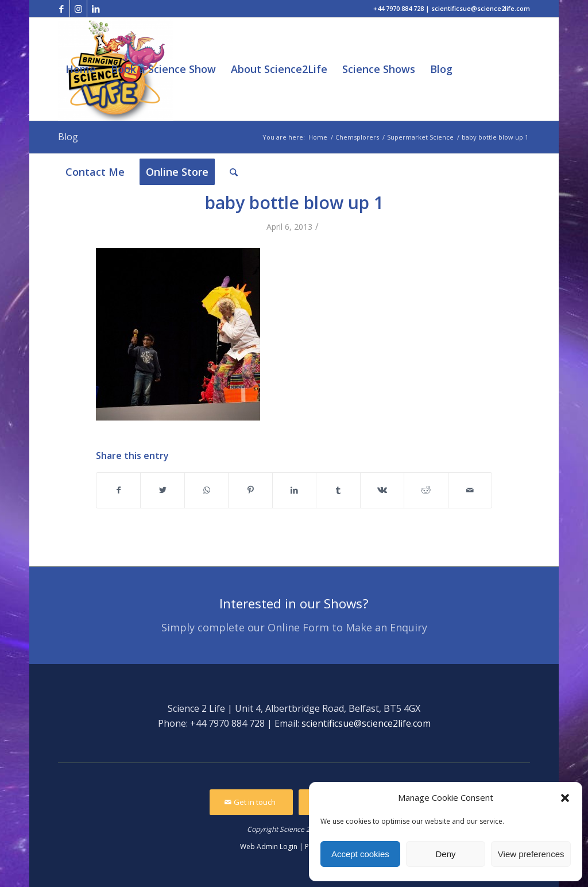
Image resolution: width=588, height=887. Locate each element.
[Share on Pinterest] (250, 490)
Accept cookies (360, 854)
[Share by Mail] (470, 490)
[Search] (234, 172)
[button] (565, 798)
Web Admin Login (269, 846)
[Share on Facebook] (118, 490)
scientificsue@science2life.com (366, 723)
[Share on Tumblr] (338, 490)
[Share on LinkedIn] (294, 490)
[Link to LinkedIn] (96, 9)
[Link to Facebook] (61, 9)
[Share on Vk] (382, 490)
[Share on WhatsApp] (206, 490)
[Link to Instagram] (78, 9)
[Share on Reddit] (426, 490)
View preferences (531, 854)
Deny (445, 854)
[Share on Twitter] (162, 490)
